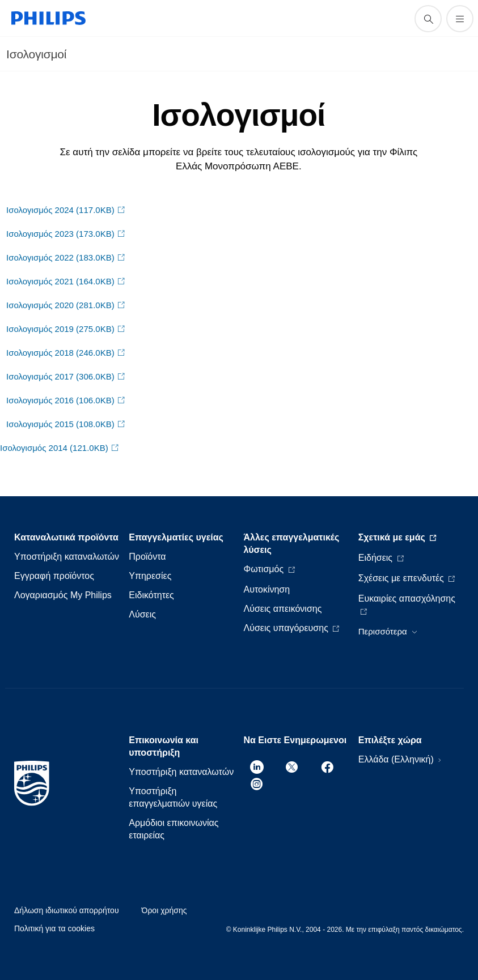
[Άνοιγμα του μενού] (460, 19)
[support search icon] (428, 19)
